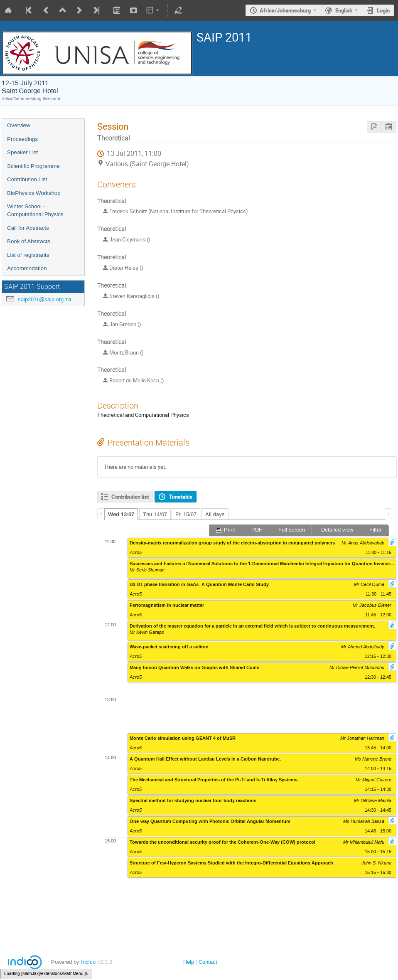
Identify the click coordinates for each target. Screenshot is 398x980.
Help (189, 962)
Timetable (181, 497)
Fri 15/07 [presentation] (186, 514)
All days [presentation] (215, 514)
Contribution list (130, 497)
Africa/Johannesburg (285, 10)
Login (383, 10)
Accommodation (27, 268)
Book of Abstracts (29, 241)
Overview (19, 125)
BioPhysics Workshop (34, 193)
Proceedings (22, 139)
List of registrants (28, 255)
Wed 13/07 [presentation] (121, 515)
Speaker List (22, 152)
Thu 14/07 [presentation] (155, 514)
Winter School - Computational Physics (35, 210)
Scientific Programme (33, 166)
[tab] (121, 514)
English (344, 10)
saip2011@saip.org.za (44, 299)
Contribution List (27, 179)
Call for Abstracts (28, 228)
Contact (208, 962)
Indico (88, 962)
